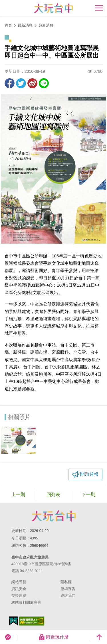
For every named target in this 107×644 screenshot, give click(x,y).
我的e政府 (13, 621)
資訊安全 (19, 589)
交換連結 (19, 595)
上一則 (18, 495)
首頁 (8, 25)
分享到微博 (32, 83)
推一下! (21, 83)
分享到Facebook (10, 83)
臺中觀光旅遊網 (53, 8)
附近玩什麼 (54, 637)
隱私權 (66, 582)
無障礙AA (32, 621)
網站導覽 (19, 582)
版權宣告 (68, 589)
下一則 (88, 495)
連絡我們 (68, 595)
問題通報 (89, 474)
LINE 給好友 (44, 83)
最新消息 (46, 25)
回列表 (53, 495)
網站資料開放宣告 (26, 602)
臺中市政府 (54, 516)
